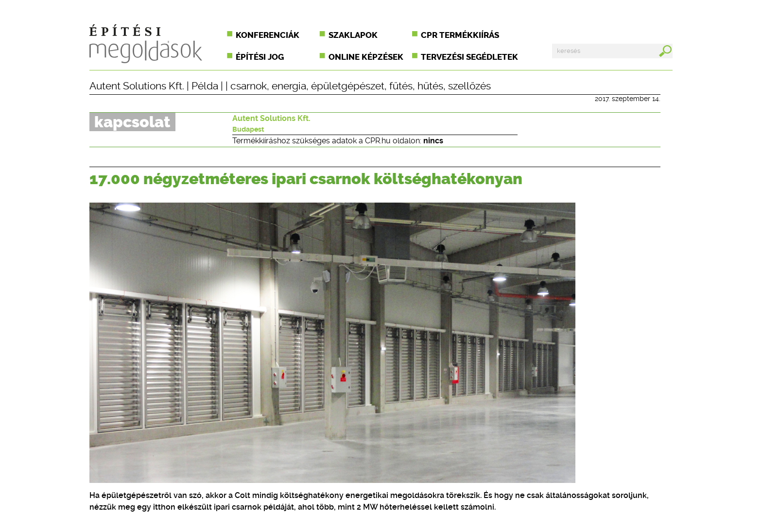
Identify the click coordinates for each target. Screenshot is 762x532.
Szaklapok (353, 35)
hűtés (430, 86)
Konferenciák (268, 35)
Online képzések (366, 57)
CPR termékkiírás (460, 35)
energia (289, 86)
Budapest (248, 129)
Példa (205, 86)
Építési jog (260, 57)
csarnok (249, 86)
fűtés (401, 86)
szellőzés (469, 86)
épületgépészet (348, 86)
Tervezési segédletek (469, 57)
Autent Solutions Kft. (137, 86)
